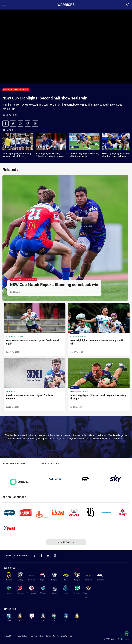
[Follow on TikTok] (35, 556)
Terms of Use (8, 636)
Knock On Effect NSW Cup (16, 90)
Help (41, 636)
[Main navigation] (4, 5)
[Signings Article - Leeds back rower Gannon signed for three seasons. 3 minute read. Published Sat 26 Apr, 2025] (35, 384)
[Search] (128, 5)
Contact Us (50, 636)
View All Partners (66, 542)
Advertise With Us (64, 636)
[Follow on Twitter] (48, 556)
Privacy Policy (21, 636)
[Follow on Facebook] (42, 556)
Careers (34, 636)
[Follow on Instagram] (55, 556)
